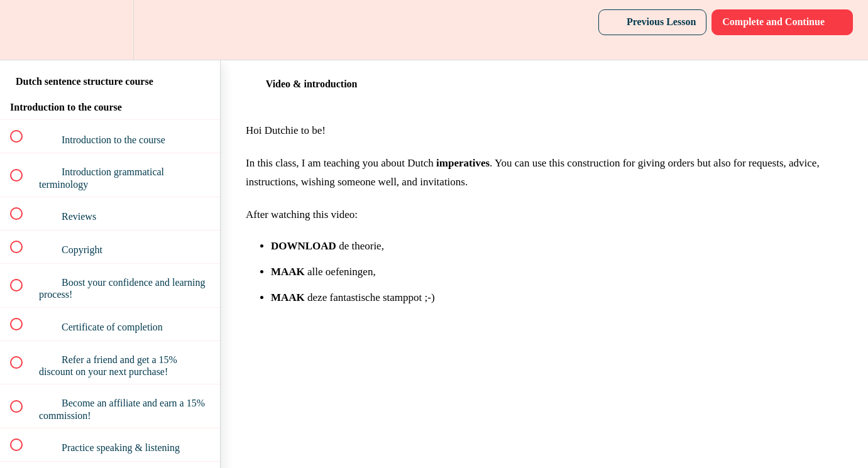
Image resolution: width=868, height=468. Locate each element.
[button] (23, 30)
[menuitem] (110, 30)
